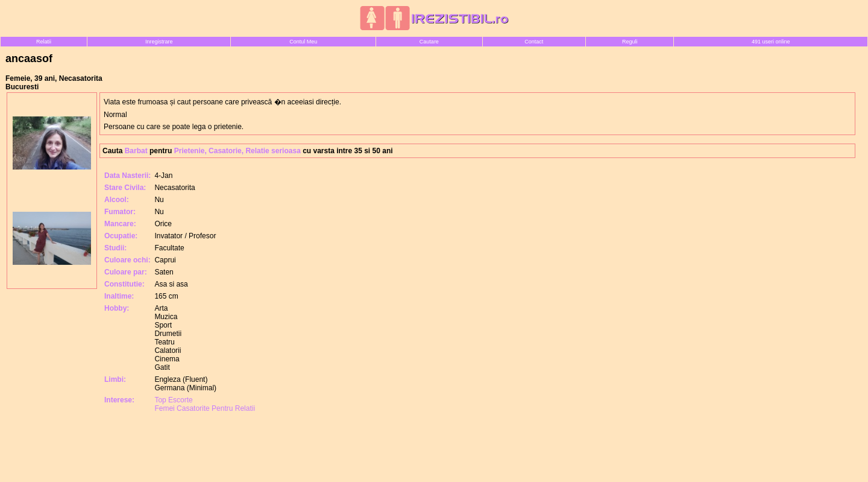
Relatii (44, 42)
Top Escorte (173, 400)
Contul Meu (303, 42)
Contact (534, 42)
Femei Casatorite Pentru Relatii (205, 408)
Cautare (429, 42)
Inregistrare (159, 42)
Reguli (630, 42)
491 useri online (771, 42)
